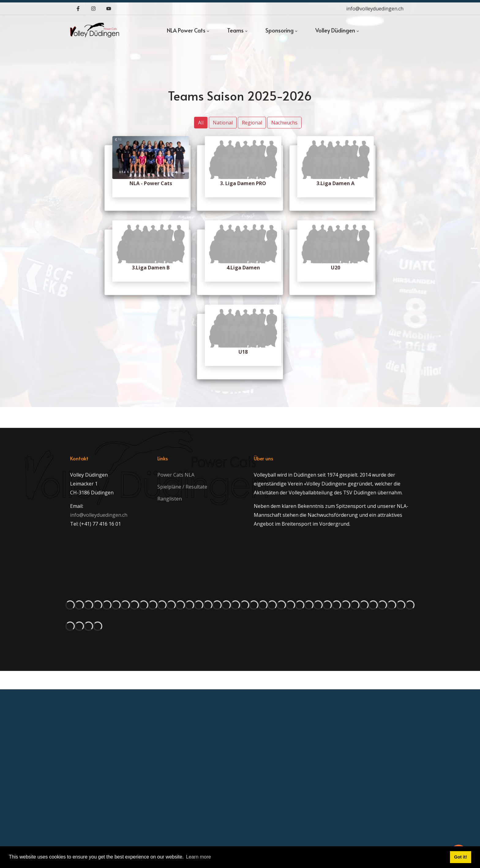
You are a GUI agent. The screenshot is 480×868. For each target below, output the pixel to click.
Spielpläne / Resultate (182, 487)
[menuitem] (188, 30)
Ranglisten (170, 499)
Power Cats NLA (176, 475)
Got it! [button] (460, 857)
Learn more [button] (198, 857)
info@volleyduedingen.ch (375, 9)
